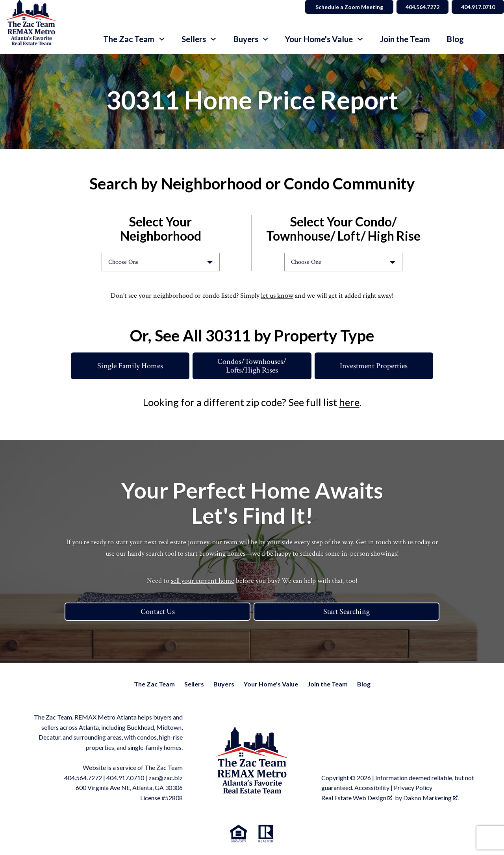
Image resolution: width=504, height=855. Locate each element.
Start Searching (346, 612)
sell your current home (203, 581)
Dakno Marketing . (431, 798)
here (349, 402)
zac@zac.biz (166, 778)
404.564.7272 (83, 778)
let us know (277, 296)
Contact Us (158, 612)
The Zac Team (154, 684)
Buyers (224, 684)
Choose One (123, 262)
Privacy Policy (413, 787)
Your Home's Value (271, 684)
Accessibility (372, 787)
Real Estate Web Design (357, 798)
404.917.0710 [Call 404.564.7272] (477, 7)
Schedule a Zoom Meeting (345, 7)
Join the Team (405, 39)
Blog (455, 39)
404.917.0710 (125, 778)
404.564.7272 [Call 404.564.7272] (419, 7)
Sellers (194, 684)
